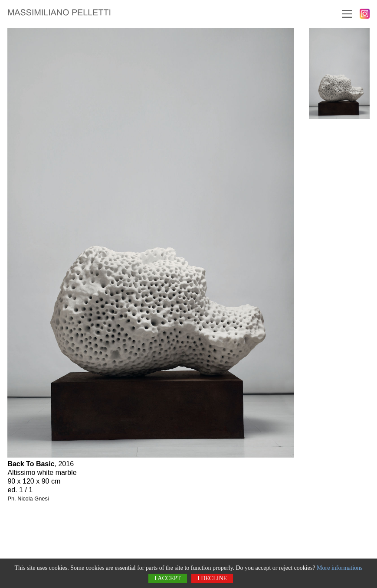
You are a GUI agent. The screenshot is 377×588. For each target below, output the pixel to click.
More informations (339, 568)
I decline (212, 578)
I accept (168, 578)
